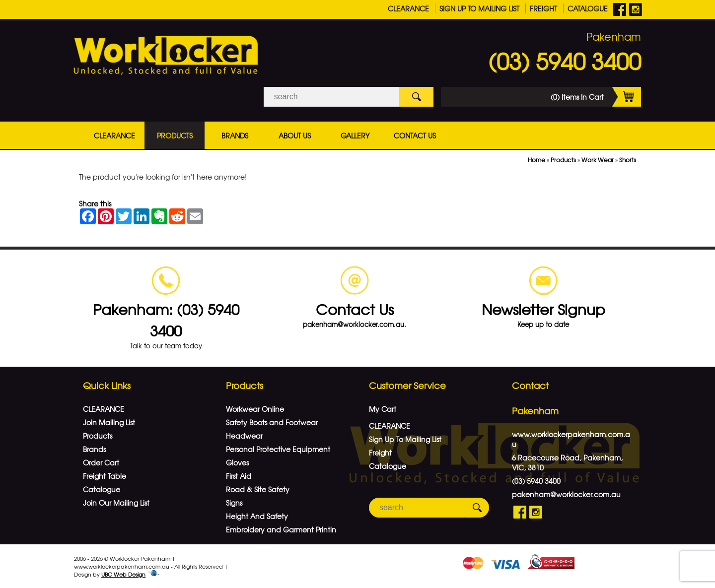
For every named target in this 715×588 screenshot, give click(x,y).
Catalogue (588, 8)
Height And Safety (257, 516)
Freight (543, 8)
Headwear (244, 436)
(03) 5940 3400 (565, 61)
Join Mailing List (109, 422)
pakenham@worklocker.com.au (566, 494)
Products (175, 135)
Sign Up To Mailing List (479, 8)
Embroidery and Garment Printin (281, 529)
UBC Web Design (123, 574)
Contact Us (415, 135)
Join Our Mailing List (116, 503)
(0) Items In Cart (596, 97)
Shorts (628, 160)
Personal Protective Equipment (278, 449)
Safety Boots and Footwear (272, 422)
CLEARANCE (408, 8)
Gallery (355, 135)
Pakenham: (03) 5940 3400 (166, 320)
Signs (234, 503)
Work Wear (598, 160)
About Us (295, 135)
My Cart (383, 409)
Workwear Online (255, 409)
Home (536, 160)
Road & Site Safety (258, 489)
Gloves (237, 462)
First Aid (239, 476)
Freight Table (105, 476)
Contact (530, 385)
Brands (235, 135)
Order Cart (101, 462)
